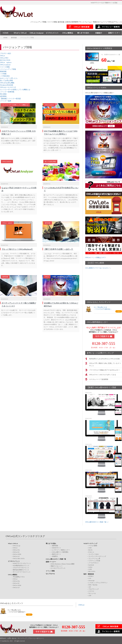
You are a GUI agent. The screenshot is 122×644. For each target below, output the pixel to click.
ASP (90, 595)
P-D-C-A (91, 552)
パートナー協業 (6, 101)
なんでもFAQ (50, 573)
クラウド (91, 591)
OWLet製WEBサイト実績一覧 (56, 559)
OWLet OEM (17, 554)
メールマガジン (94, 563)
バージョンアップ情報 (8, 69)
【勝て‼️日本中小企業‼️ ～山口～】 (59, 246)
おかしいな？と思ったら (9, 78)
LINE (90, 569)
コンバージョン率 (94, 558)
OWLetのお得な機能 (7, 83)
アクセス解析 (93, 545)
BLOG (90, 550)
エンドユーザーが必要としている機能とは (15, 90)
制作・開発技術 (89, 574)
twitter (90, 567)
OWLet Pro (16, 550)
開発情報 (3, 72)
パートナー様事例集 (7, 92)
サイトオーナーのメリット (22, 572)
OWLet (2, 56)
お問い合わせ (12, 638)
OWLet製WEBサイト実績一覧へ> (97, 522)
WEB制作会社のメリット (21, 565)
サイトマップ (22, 638)
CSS (90, 578)
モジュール (92, 593)
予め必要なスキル (19, 577)
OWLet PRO (4, 58)
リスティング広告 (94, 560)
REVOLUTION (5, 60)
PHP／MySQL (93, 585)
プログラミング (94, 589)
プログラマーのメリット (21, 567)
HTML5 (91, 576)
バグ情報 (3, 74)
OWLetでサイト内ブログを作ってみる (103, 374)
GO (119, 311)
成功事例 (3, 96)
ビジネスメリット (14, 561)
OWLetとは (17, 545)
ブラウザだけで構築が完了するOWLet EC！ (105, 370)
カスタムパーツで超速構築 (99, 379)
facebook (91, 565)
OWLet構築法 (13, 574)
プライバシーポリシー (35, 638)
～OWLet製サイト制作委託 (60, 552)
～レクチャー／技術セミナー (60, 550)
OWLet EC (16, 552)
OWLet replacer (6, 62)
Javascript (91, 580)
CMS (90, 548)
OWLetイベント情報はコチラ (96, 258)
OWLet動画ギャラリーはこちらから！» (98, 268)
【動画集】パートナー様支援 (10, 99)
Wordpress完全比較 (7, 85)
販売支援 (48, 221)
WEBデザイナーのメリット (22, 563)
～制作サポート (56, 554)
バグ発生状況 (5, 76)
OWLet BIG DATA (19, 558)
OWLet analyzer (5, 65)
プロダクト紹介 (6, 53)
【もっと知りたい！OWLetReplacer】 (17, 246)
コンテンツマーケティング (97, 556)
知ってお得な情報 (6, 81)
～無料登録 (54, 545)
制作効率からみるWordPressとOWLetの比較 (104, 358)
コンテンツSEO (94, 554)
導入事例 (3, 94)
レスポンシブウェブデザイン (98, 582)
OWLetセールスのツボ (8, 87)
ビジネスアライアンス (58, 568)
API (90, 587)
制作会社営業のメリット (21, 570)
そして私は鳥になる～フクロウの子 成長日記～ (103, 308)
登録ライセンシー (57, 566)
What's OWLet (13, 543)
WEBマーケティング (90, 543)
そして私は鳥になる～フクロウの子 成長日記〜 (16, 611)
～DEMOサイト (56, 548)
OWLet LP (16, 556)
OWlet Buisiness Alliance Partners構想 (63, 564)
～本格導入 (54, 556)
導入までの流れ (51, 543)
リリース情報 (5, 67)
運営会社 (3, 638)
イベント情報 (50, 571)
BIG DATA (92, 571)
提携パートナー (51, 562)
